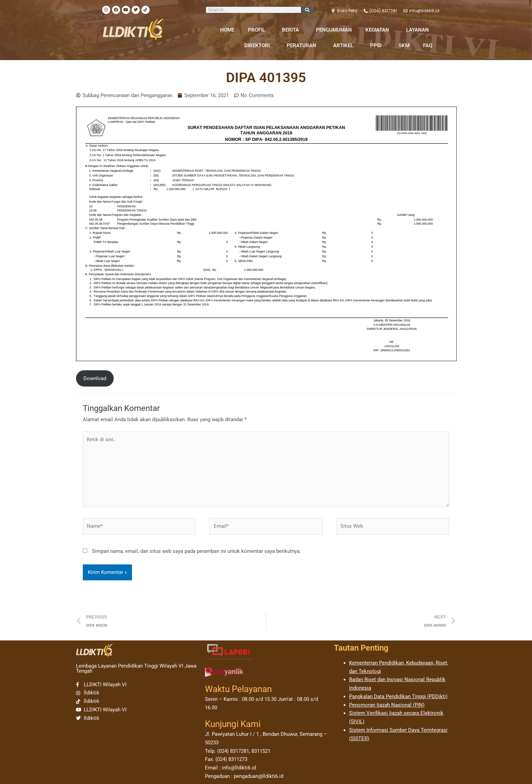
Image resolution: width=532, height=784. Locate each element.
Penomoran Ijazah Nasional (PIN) (387, 705)
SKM (404, 45)
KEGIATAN (379, 30)
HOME (227, 30)
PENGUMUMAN (334, 30)
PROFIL (258, 30)
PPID (378, 45)
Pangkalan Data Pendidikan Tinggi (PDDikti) (398, 696)
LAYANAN (419, 30)
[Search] (307, 10)
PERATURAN (303, 45)
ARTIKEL (345, 45)
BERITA (292, 30)
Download (95, 378)
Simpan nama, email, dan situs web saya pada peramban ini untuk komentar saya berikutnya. (196, 551)
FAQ (428, 45)
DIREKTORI (259, 45)
